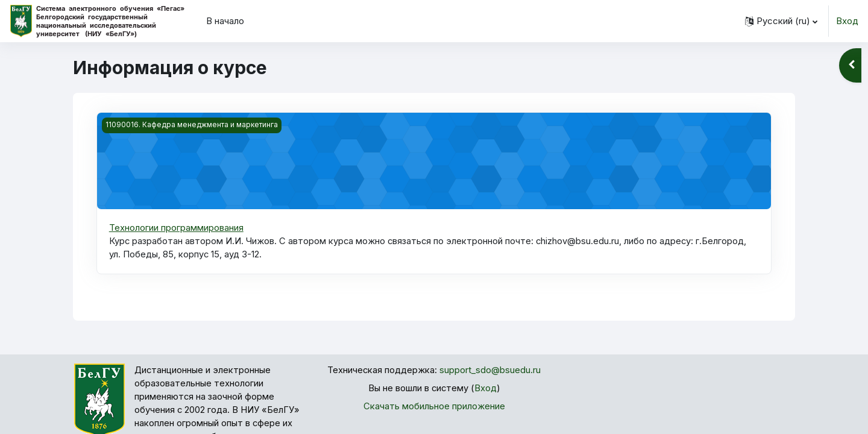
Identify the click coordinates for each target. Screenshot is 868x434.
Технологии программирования (176, 228)
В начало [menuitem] (225, 21)
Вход (847, 21)
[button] (781, 21)
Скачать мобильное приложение (434, 407)
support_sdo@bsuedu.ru (491, 370)
